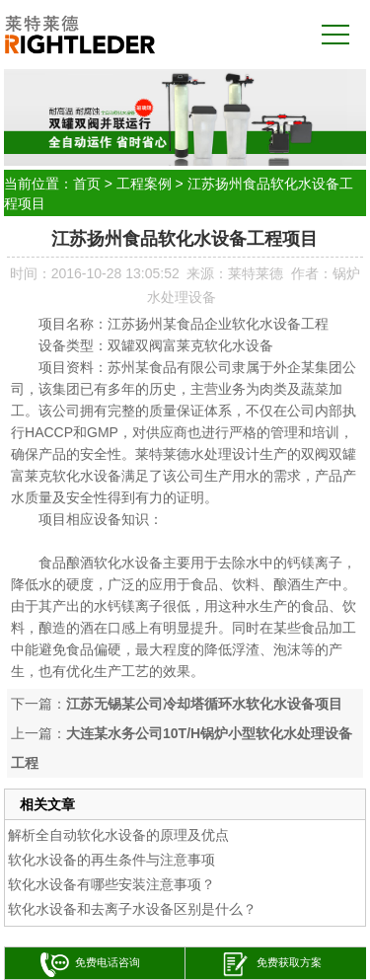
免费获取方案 (271, 965)
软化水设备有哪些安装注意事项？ (111, 884)
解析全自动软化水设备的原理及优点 (118, 835)
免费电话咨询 (90, 965)
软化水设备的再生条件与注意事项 (111, 860)
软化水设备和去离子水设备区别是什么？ (132, 909)
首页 (87, 184)
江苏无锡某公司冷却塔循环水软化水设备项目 (204, 704)
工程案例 (144, 184)
